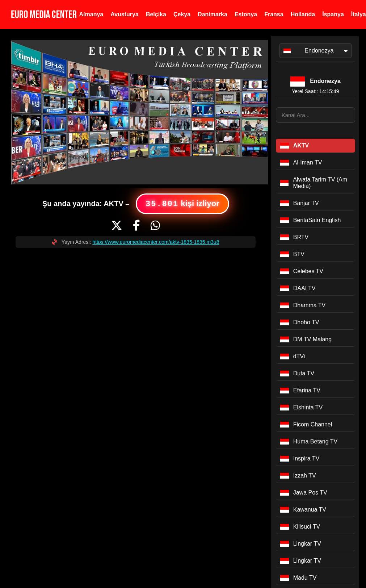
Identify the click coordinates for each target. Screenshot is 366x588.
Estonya (246, 14)
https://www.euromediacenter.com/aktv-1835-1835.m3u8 (156, 242)
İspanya (333, 14)
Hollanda (303, 14)
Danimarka (213, 14)
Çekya (182, 14)
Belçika (156, 14)
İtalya (359, 14)
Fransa (274, 14)
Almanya (91, 14)
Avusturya (125, 14)
